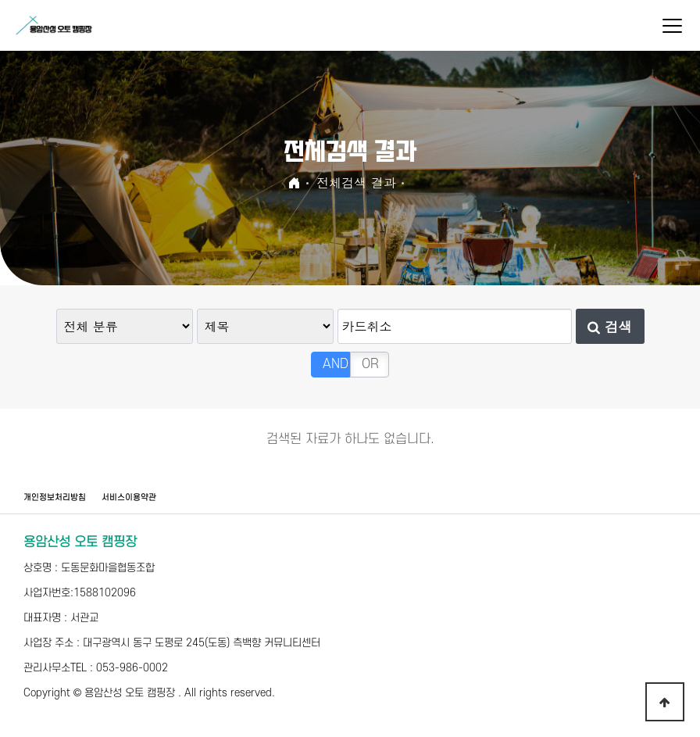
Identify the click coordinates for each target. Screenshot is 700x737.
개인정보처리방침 (55, 498)
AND (336, 364)
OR (370, 364)
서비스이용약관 (129, 498)
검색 (609, 326)
